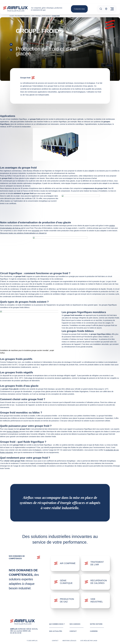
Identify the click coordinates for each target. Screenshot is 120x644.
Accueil (11, 16)
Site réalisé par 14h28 (89, 641)
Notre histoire (96, 624)
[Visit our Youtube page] (11, 45)
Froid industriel (46, 16)
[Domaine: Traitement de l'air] (96, 563)
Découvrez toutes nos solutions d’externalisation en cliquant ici (23, 233)
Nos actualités (56, 631)
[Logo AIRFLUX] (15, 9)
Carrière (94, 631)
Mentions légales (69, 641)
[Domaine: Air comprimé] (65, 563)
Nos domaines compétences (22, 16)
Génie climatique (36, 16)
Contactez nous (79, 9)
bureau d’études (13, 432)
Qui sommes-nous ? (57, 624)
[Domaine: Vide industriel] (96, 600)
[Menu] (112, 9)
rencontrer (36, 231)
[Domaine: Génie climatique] (65, 582)
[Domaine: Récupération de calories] (96, 582)
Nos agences (75, 624)
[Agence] (106, 9)
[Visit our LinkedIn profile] (11, 50)
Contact (73, 631)
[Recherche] (101, 9)
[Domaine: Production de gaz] (65, 600)
